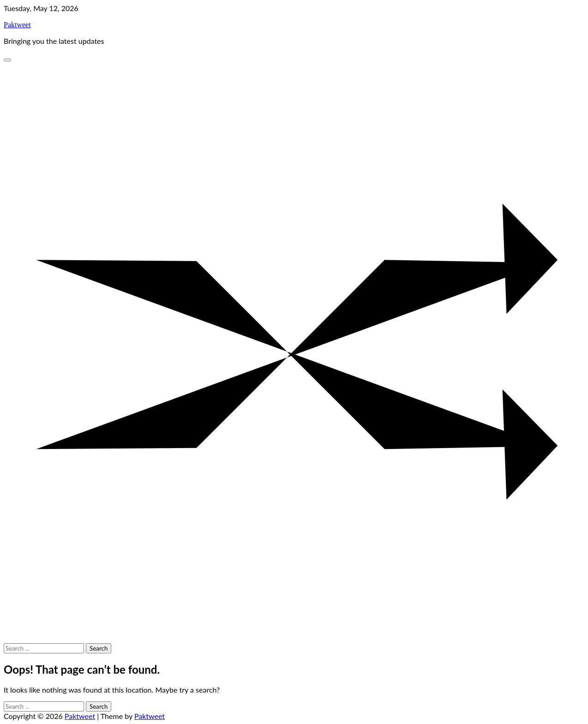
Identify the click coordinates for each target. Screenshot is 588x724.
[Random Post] (294, 639)
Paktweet (17, 25)
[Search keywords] (44, 648)
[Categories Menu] (7, 60)
